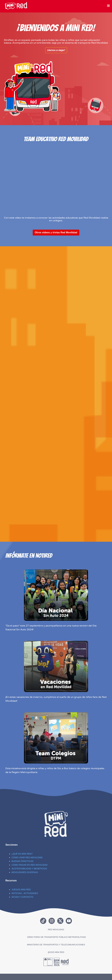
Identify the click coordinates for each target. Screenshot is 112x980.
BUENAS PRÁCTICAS (23, 861)
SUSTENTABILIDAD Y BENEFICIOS (29, 869)
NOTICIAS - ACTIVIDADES (25, 893)
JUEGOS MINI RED (21, 890)
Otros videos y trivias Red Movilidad (56, 232)
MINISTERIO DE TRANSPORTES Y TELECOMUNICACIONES (56, 945)
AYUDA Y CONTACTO (22, 897)
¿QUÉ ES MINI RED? (22, 854)
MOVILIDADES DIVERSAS (25, 872)
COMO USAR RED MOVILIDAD (27, 857)
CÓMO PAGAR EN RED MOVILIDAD (30, 865)
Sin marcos (33, 86)
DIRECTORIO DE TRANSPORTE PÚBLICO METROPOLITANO (57, 937)
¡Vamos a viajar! (56, 50)
